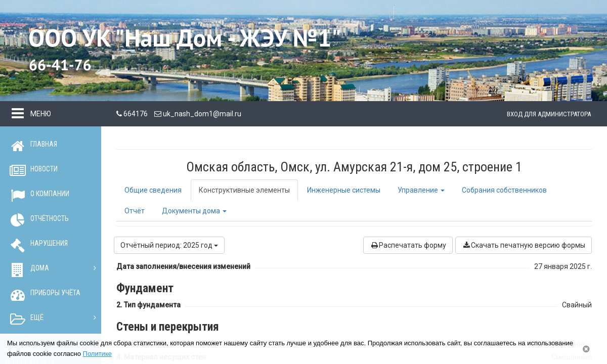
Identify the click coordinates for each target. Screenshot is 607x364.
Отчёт (135, 211)
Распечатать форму (408, 245)
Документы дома (194, 211)
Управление (421, 190)
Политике (97, 354)
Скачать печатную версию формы (524, 245)
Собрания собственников (504, 190)
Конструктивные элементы (244, 190)
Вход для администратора (549, 114)
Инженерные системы (344, 190)
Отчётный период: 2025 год (169, 245)
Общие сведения (153, 190)
